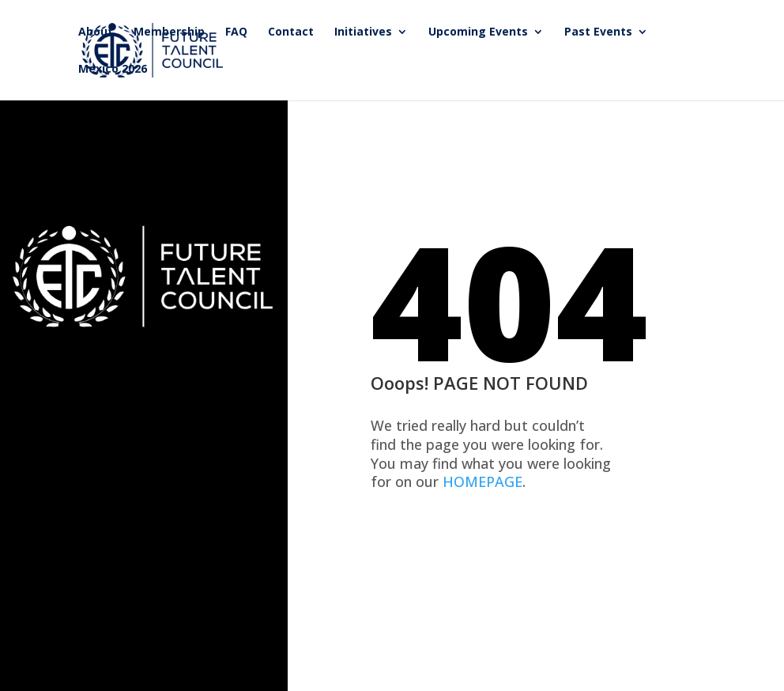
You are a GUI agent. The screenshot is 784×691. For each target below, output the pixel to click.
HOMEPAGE (482, 481)
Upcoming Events (478, 32)
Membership (169, 32)
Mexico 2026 (113, 70)
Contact (291, 32)
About (96, 32)
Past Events (598, 32)
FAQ (236, 32)
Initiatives (363, 32)
